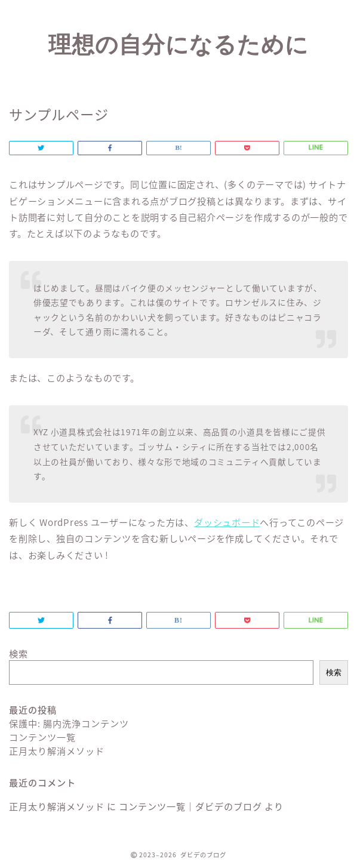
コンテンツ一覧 (42, 737)
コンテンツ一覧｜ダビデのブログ (190, 806)
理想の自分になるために (178, 44)
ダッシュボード (227, 522)
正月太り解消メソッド (57, 751)
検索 (19, 653)
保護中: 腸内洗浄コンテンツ (69, 723)
